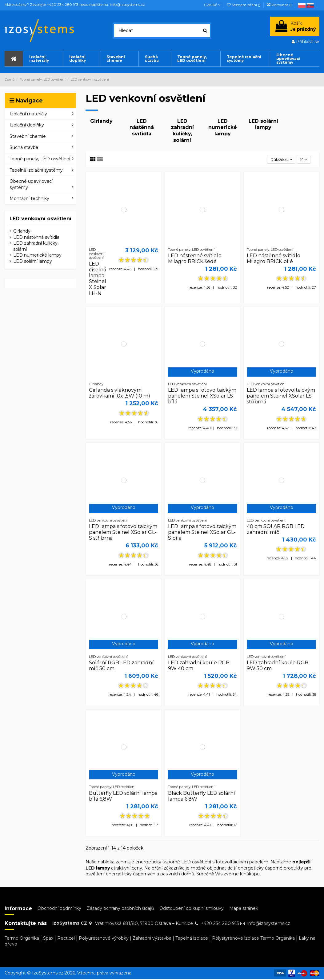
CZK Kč (212, 5)
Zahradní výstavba (152, 939)
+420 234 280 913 (220, 924)
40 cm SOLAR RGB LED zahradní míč (276, 530)
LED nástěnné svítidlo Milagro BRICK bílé (274, 259)
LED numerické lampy (223, 127)
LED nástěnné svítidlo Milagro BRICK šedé (195, 259)
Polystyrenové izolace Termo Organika (253, 939)
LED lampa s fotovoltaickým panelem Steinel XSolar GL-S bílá (202, 533)
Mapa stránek (244, 909)
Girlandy (101, 121)
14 (302, 160)
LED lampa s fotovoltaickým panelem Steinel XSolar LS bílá (202, 397)
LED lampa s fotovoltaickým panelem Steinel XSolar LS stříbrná (281, 397)
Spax (48, 939)
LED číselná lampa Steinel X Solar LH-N (98, 280)
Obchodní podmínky (59, 909)
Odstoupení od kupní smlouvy (192, 909)
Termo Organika (22, 939)
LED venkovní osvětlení (40, 219)
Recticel (66, 939)
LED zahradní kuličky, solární (182, 131)
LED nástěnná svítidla (142, 127)
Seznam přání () (244, 5)
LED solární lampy (263, 124)
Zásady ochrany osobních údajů (120, 909)
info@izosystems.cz (269, 924)
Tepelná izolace (192, 939)
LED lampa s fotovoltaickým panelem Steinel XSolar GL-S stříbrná (123, 533)
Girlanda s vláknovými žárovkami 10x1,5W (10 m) (120, 394)
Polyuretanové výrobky (104, 939)
